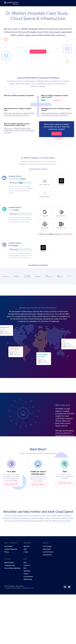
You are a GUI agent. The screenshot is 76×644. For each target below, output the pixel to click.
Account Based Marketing (12, 568)
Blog (25, 563)
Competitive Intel (10, 565)
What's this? (58, 100)
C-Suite (26, 552)
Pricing (6, 552)
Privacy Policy (20, 586)
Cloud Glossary (28, 577)
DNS (11, 246)
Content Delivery (48, 552)
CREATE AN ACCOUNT (38, 52)
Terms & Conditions (10, 586)
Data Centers (47, 549)
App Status (27, 571)
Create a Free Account (65, 234)
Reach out (57, 134)
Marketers (27, 546)
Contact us (27, 565)
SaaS (11, 210)
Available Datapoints (11, 549)
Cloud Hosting (14, 179)
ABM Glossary (28, 579)
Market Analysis (9, 563)
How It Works (8, 546)
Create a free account (11, 484)
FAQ (25, 568)
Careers (26, 574)
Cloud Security (47, 555)
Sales (25, 549)
